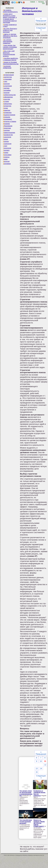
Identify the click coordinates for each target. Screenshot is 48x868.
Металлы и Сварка (10, 121)
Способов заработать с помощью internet (10, 59)
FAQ (43, 3)
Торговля (6, 150)
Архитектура (7, 77)
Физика (6, 153)
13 (37, 769)
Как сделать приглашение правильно (8, 41)
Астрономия (7, 79)
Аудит (5, 81)
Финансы (6, 157)
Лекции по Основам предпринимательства (11, 63)
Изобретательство (9, 95)
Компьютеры (7, 104)
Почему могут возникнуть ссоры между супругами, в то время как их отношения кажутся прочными (10, 18)
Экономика (7, 164)
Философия (7, 155)
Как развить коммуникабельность (10, 11)
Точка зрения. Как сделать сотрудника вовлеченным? (10, 47)
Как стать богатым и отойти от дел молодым (10, 30)
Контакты (41, 2)
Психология (7, 137)
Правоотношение (9, 133)
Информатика (8, 97)
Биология (6, 84)
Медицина (7, 117)
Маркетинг (7, 110)
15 (37, 772)
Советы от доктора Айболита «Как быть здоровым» (10, 36)
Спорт (5, 146)
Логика (5, 108)
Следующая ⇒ (41, 29)
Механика (6, 124)
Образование (8, 126)
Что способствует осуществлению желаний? (26, 822)
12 (45, 765)
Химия (5, 159)
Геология (6, 93)
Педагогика (7, 128)
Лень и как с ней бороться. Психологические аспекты (9, 54)
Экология (6, 161)
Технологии (7, 148)
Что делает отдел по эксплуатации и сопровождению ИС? (26, 793)
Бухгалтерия (7, 86)
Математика (7, 113)
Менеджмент (7, 119)
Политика (6, 130)
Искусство (7, 99)
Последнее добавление (7, 67)
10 (41, 761)
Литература (7, 106)
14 (41, 769)
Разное (6, 139)
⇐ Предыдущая (41, 20)
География (7, 90)
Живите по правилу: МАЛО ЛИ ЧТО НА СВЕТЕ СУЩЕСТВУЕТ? (39, 823)
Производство (8, 135)
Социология (7, 144)
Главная (33, 2)
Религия (6, 141)
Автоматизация (8, 75)
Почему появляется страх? (10, 25)
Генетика (6, 88)
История (6, 101)
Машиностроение (9, 115)
